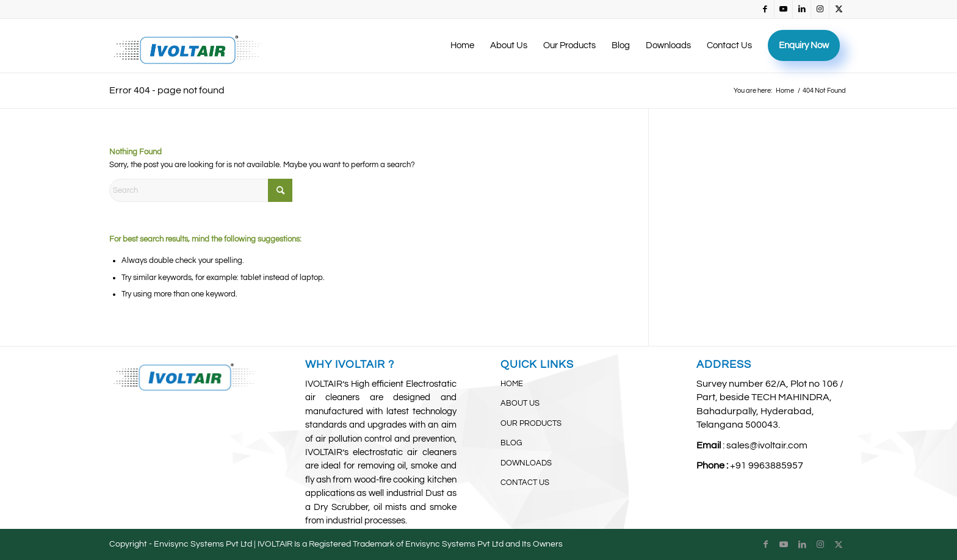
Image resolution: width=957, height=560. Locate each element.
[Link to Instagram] (820, 9)
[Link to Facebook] (765, 9)
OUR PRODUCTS (531, 423)
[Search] (201, 190)
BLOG (511, 443)
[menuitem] (462, 46)
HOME (512, 384)
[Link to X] (839, 9)
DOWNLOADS (526, 463)
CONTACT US (525, 483)
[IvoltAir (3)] (188, 46)
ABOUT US (520, 403)
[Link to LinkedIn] (802, 9)
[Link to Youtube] (783, 9)
